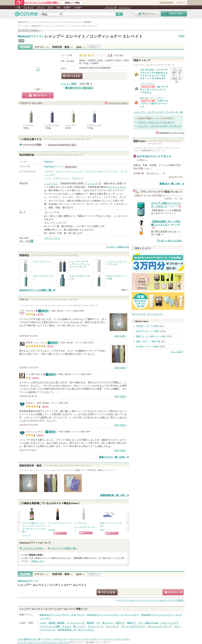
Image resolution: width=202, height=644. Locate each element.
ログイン (181, 3)
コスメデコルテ (147, 84)
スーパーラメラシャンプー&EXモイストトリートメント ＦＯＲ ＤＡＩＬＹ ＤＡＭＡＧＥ (154, 74)
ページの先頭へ (151, 600)
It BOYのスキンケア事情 (148, 331)
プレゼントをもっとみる (169, 241)
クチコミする (72, 76)
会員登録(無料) (166, 3)
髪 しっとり (79, 626)
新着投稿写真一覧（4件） (113, 495)
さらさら (67, 626)
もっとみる (177, 352)
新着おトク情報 (72, 3)
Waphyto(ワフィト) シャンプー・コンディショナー (113, 615)
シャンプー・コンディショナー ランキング (159, 126)
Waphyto (49, 162)
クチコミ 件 (69, 84)
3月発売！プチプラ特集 (147, 347)
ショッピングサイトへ (60, 533)
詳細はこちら (38, 561)
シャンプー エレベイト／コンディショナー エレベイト (93, 36)
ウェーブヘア (112, 626)
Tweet (181, 36)
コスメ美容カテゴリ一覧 (29, 639)
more (123, 289)
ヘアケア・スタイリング (57, 172)
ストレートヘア (95, 626)
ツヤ (98, 623)
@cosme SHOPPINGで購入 (62, 145)
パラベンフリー (52, 238)
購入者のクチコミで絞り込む (79, 88)
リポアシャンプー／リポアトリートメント (154, 104)
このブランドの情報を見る (30, 30)
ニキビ (43, 623)
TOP (19, 7)
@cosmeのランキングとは (172, 133)
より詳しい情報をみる (118, 247)
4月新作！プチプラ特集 (147, 326)
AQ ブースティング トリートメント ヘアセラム (154, 90)
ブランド (40, 7)
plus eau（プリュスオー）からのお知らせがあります (148, 101)
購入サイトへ (38, 95)
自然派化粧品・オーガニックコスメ (76, 630)
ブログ (50, 7)
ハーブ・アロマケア (73, 179)
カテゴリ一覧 (111, 7)
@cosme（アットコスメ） (99, 642)
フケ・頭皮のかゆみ (148, 623)
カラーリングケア (170, 623)
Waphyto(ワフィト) (30, 36)
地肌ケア (131, 623)
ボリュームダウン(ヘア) (133, 626)
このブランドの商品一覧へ (64, 548)
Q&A (58, 7)
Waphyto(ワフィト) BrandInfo (72, 167)
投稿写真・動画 (62, 47)
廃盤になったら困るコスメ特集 (151, 336)
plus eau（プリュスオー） (153, 98)
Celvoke (52, 530)
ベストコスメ (124, 7)
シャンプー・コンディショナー (88, 172)
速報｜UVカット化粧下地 (148, 342)
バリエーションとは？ (118, 103)
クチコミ (42, 47)
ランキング (29, 7)
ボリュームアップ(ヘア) (160, 626)
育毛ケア (120, 623)
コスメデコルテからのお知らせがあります (148, 87)
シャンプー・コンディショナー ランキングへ (157, 112)
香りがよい (108, 623)
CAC (102, 530)
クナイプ (26, 536)
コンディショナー (117, 187)
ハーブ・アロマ (52, 179)
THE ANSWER (147, 70)
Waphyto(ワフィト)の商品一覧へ (36, 290)
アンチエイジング (76, 623)
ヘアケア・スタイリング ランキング (156, 122)
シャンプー (93, 183)
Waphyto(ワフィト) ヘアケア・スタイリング (62, 615)
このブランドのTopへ (33, 548)
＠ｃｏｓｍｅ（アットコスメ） (148, 314)
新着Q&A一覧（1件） (171, 184)
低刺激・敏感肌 (56, 623)
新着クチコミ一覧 (113, 457)
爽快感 (90, 623)
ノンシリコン (51, 183)
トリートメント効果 (50, 626)
